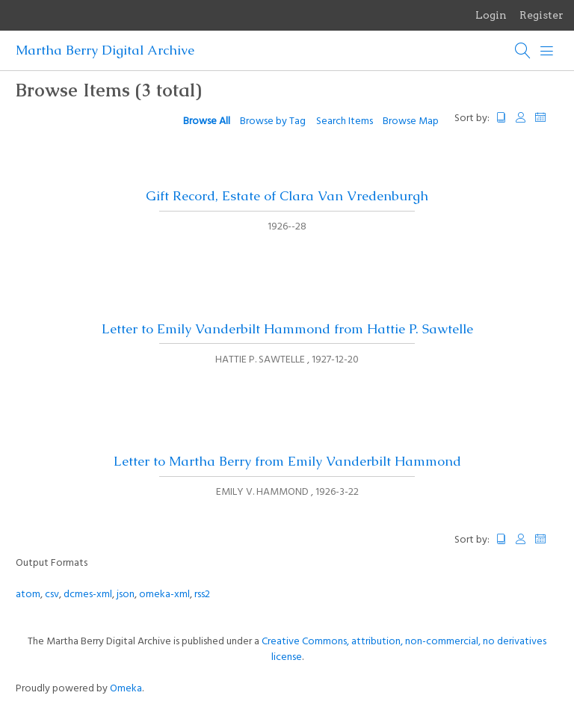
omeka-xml (164, 595)
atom (28, 595)
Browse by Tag (273, 121)
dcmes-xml (88, 595)
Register (541, 15)
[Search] (523, 51)
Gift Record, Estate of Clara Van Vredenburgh (287, 196)
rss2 (202, 595)
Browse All (207, 121)
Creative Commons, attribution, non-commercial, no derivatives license (404, 650)
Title (502, 118)
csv (52, 595)
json (126, 595)
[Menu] (547, 51)
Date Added (547, 118)
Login (491, 15)
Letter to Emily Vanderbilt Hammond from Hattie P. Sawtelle (287, 329)
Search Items (345, 121)
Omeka (126, 689)
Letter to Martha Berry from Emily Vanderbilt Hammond (287, 461)
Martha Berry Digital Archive (105, 50)
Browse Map (411, 121)
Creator (521, 118)
